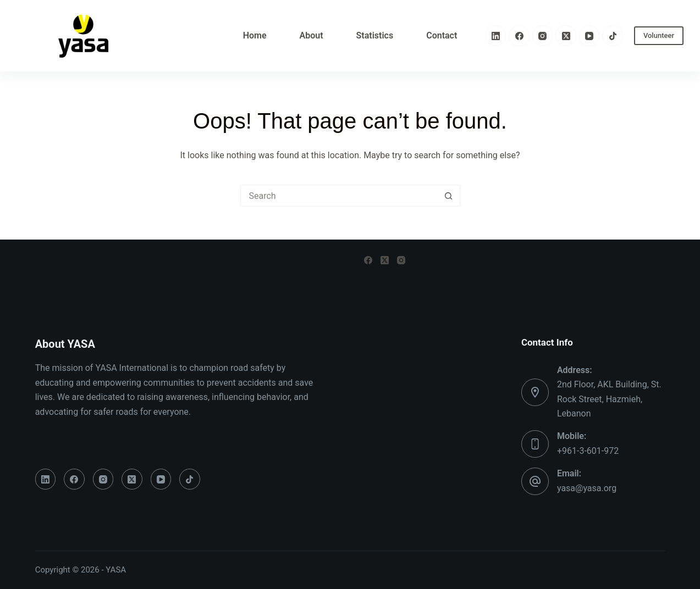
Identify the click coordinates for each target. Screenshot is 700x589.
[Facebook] (519, 36)
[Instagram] (543, 36)
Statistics (375, 35)
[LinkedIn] (496, 36)
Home (255, 35)
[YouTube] (589, 36)
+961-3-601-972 (588, 451)
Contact (442, 35)
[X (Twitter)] (566, 36)
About (312, 35)
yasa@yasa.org (587, 488)
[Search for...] (339, 196)
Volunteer (659, 35)
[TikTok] (613, 36)
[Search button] (449, 196)
